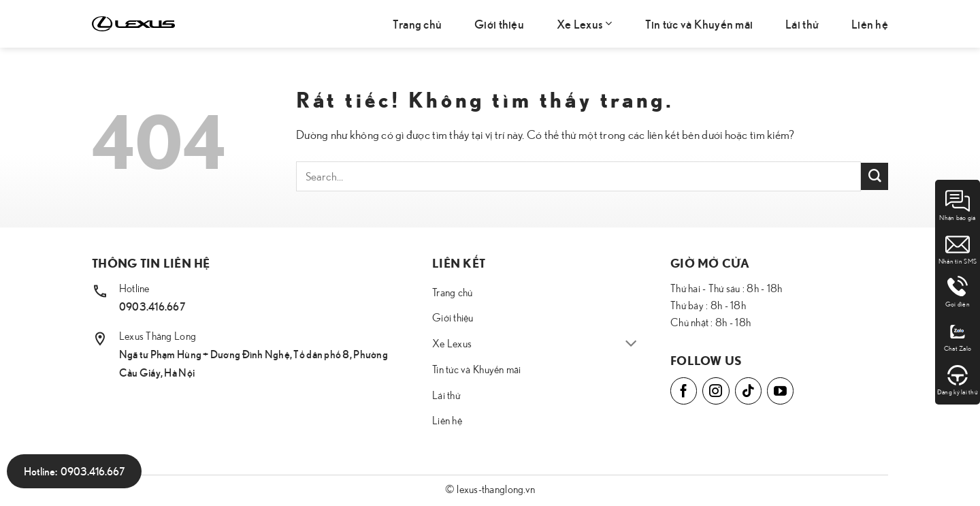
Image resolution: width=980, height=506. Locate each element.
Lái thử (802, 23)
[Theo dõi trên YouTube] (780, 391)
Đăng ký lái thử (958, 379)
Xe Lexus (585, 23)
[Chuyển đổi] (631, 344)
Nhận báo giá (957, 205)
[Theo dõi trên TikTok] (748, 391)
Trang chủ (417, 23)
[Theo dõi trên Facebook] (684, 391)
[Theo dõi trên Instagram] (716, 391)
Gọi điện (958, 292)
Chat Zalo (958, 336)
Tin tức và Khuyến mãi (699, 23)
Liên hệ (870, 23)
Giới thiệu (499, 23)
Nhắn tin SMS (958, 249)
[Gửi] (875, 176)
